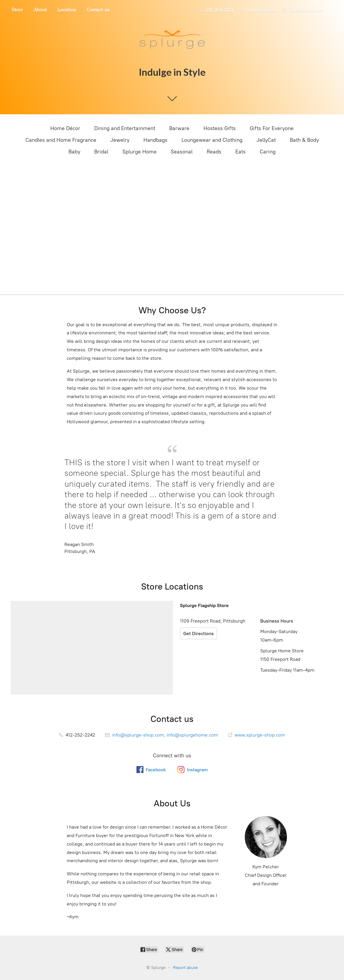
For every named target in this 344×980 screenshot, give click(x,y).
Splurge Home (140, 152)
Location (67, 10)
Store (17, 10)
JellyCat (266, 140)
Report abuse (185, 968)
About (40, 10)
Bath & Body (304, 140)
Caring (268, 152)
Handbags (155, 140)
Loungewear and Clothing (212, 140)
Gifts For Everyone (272, 128)
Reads (214, 152)
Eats (241, 152)
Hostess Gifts (220, 128)
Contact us (98, 10)
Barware (179, 128)
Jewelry (120, 140)
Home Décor (65, 128)
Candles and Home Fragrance (61, 140)
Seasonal (182, 152)
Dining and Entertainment (125, 128)
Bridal (101, 152)
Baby (74, 152)
